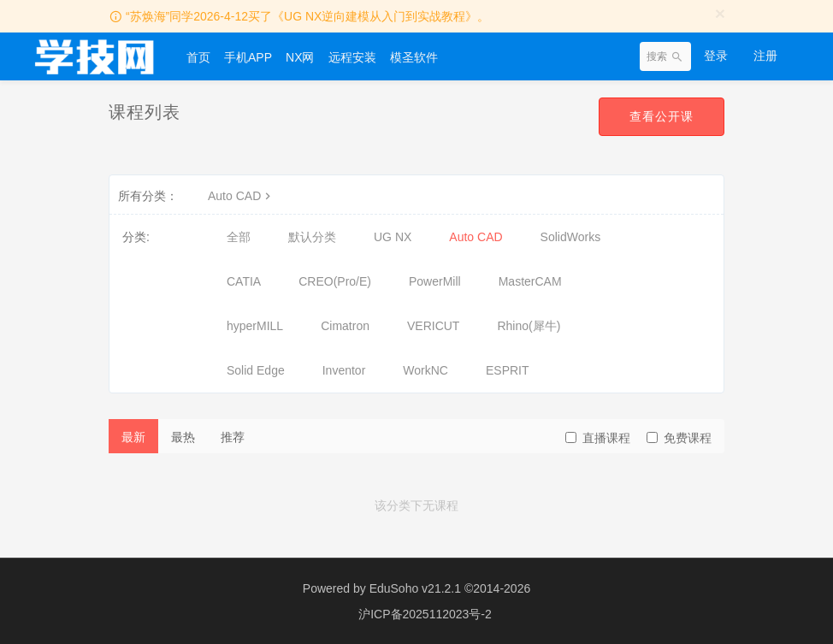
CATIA (244, 281)
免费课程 (679, 438)
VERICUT (433, 326)
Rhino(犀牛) (529, 326)
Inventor (344, 370)
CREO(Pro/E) (335, 281)
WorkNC (425, 370)
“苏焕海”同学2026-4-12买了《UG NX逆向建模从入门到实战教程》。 (308, 16)
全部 (239, 237)
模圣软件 (414, 57)
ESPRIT (508, 370)
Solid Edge (256, 370)
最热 (183, 437)
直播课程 (598, 438)
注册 (765, 56)
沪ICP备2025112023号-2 (425, 614)
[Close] (720, 13)
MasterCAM (530, 281)
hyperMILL (255, 326)
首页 (198, 57)
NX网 (300, 57)
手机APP (248, 57)
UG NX (393, 237)
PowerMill (435, 281)
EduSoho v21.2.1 (415, 588)
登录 (716, 56)
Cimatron (345, 326)
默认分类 (312, 237)
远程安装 (352, 57)
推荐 (233, 437)
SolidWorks (571, 237)
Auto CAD (241, 196)
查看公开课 (662, 116)
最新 (133, 437)
